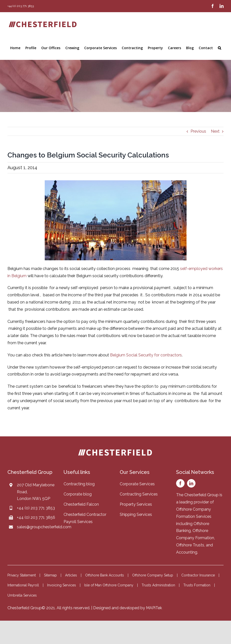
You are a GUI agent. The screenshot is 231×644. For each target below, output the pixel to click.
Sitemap (50, 575)
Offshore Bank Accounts (105, 575)
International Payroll (23, 585)
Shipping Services (136, 514)
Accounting (187, 552)
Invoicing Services (62, 585)
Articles (71, 575)
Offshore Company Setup (153, 575)
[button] (219, 48)
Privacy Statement (22, 575)
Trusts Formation (197, 585)
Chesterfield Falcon (81, 504)
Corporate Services (137, 484)
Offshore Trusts (190, 545)
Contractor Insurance (198, 575)
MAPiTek (154, 608)
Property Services (136, 504)
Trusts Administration (158, 585)
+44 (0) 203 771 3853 (36, 508)
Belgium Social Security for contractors (146, 355)
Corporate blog (78, 494)
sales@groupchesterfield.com (44, 527)
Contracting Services (139, 494)
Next (215, 131)
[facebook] (180, 483)
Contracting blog (79, 484)
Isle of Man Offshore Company (109, 585)
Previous (198, 131)
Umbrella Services (22, 595)
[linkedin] (191, 483)
